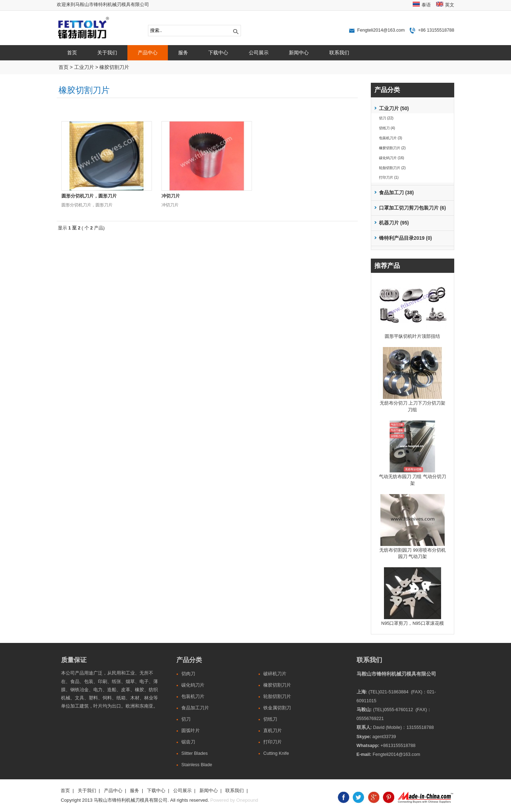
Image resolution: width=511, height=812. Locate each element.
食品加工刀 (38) (396, 193)
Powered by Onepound (234, 800)
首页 (72, 53)
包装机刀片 (193, 697)
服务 (183, 53)
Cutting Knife (276, 753)
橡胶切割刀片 (114, 67)
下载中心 (218, 53)
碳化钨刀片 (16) (392, 158)
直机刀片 (273, 731)
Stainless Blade (197, 765)
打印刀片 (273, 742)
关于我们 (107, 53)
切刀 (186, 719)
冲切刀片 (171, 196)
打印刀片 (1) (389, 177)
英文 (450, 5)
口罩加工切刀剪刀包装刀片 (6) (413, 208)
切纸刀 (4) (387, 128)
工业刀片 (84, 67)
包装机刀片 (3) (391, 138)
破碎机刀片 (275, 674)
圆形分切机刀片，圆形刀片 (89, 196)
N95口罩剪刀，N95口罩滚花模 (412, 623)
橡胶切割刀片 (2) (392, 148)
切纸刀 (270, 719)
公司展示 (259, 53)
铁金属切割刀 (277, 708)
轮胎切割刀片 (277, 697)
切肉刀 (188, 674)
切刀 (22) (386, 118)
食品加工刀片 (195, 708)
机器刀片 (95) (394, 223)
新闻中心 (299, 53)
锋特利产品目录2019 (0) (405, 238)
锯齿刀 (188, 742)
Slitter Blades (194, 753)
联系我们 (339, 53)
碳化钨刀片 (193, 685)
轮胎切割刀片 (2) (392, 168)
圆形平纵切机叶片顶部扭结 (412, 336)
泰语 (426, 5)
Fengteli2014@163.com (381, 30)
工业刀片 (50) (394, 109)
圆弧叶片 (191, 731)
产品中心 (148, 53)
